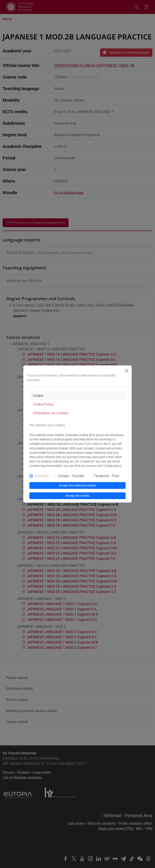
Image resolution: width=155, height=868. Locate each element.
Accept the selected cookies (77, 485)
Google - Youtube (71, 476)
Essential (42, 476)
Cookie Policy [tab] (43, 404)
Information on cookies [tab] (51, 413)
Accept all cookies (77, 496)
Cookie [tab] (38, 396)
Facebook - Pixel (107, 476)
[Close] (126, 371)
